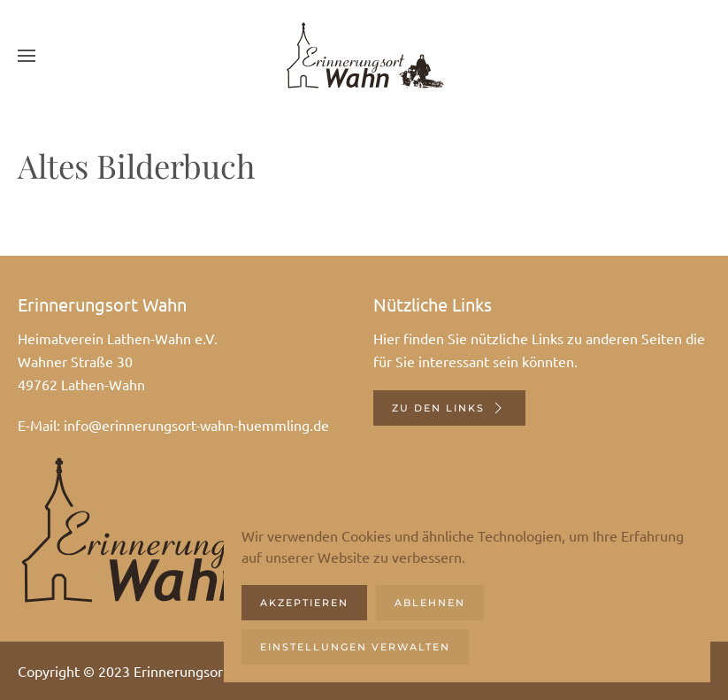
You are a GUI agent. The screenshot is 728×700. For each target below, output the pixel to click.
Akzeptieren (304, 603)
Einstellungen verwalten (355, 647)
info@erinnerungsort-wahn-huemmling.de (196, 425)
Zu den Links (449, 408)
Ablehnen (430, 603)
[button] (27, 55)
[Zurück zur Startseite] (364, 55)
